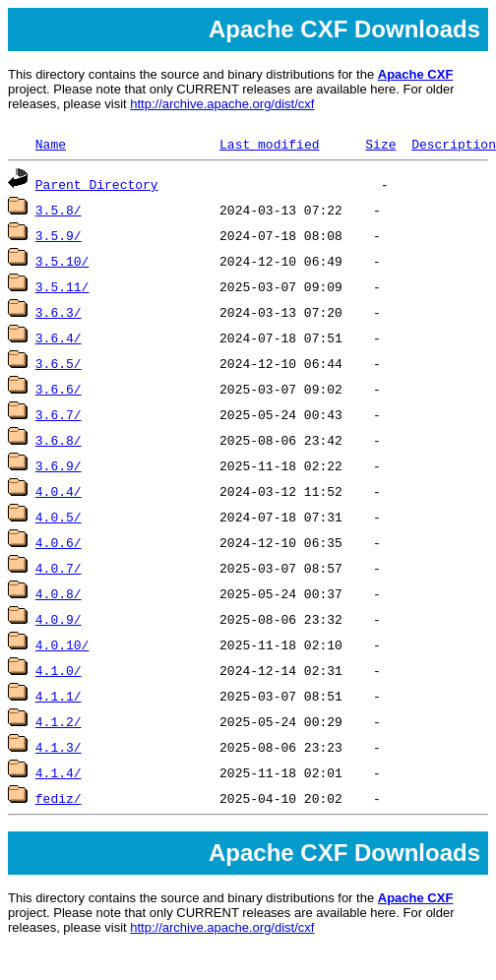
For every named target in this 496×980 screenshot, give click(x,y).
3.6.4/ (59, 337)
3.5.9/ (59, 235)
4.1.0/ (59, 670)
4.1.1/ (59, 696)
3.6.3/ (59, 312)
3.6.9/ (59, 465)
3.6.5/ (59, 363)
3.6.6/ (59, 389)
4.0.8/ (59, 593)
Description (454, 144)
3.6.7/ (59, 414)
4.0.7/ (59, 568)
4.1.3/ (59, 747)
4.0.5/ (59, 517)
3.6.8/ (59, 440)
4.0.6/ (59, 542)
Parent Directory (97, 184)
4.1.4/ (59, 772)
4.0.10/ (62, 644)
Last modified (269, 144)
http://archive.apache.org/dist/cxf (222, 104)
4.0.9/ (59, 619)
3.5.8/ (59, 210)
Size (380, 144)
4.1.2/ (59, 721)
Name (51, 144)
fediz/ (59, 798)
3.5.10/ (62, 261)
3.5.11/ (62, 286)
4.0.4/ (59, 491)
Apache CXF (416, 74)
